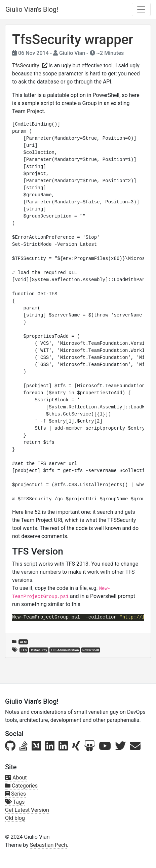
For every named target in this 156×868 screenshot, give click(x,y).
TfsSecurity (30, 65)
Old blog (15, 818)
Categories (21, 786)
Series (15, 794)
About (16, 778)
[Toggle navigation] (141, 9)
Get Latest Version (27, 810)
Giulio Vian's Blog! (32, 9)
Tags (15, 802)
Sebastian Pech (48, 845)
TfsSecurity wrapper (73, 40)
